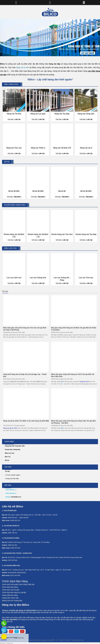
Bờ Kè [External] (7, 460)
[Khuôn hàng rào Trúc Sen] (62, 226)
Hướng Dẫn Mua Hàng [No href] (10, 595)
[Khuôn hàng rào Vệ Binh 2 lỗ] (14, 226)
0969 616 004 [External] (13, 545)
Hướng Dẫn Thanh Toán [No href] (10, 598)
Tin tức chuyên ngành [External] (13, 475)
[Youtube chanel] (22, 631)
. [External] (11, 490)
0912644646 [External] (12, 573)
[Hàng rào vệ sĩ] (86, 139)
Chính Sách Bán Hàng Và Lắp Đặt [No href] (14, 593)
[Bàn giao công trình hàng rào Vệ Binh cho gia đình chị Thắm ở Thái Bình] (74, 310)
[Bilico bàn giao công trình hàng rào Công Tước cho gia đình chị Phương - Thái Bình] (74, 404)
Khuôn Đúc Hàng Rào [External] (13, 450)
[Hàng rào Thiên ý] (38, 139)
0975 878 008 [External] (13, 560)
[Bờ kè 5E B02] (38, 183)
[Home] (50, 12)
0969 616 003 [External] (13, 518)
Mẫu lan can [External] (10, 248)
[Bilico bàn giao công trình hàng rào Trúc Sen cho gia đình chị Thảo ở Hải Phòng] (26, 310)
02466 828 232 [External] (15, 520)
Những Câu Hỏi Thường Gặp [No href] (12, 601)
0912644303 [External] (22, 573)
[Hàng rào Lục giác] (38, 105)
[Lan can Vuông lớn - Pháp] (62, 269)
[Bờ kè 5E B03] (86, 183)
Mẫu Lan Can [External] (10, 453)
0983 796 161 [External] (13, 533)
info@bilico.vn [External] (13, 497)
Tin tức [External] (5, 291)
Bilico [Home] (62, 382)
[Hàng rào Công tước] (86, 105)
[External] (4, 623)
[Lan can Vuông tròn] (38, 269)
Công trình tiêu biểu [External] (18, 332)
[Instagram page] (11, 631)
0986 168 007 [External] (24, 518)
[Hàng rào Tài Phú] (14, 105)
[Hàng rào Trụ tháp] (62, 105)
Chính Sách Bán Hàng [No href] (15, 581)
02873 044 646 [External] (15, 575)
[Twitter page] (17, 631)
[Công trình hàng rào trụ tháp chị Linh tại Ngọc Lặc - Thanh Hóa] (26, 357)
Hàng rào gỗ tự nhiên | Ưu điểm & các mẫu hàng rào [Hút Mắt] (26, 421)
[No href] (50, 38)
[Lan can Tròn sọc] (86, 269)
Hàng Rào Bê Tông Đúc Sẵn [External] (15, 446)
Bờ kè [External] (7, 162)
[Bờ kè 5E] (62, 183)
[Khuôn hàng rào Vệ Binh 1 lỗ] (38, 226)
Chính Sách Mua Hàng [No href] (10, 587)
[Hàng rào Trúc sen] (14, 139)
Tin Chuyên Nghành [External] (18, 425)
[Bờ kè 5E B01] (14, 183)
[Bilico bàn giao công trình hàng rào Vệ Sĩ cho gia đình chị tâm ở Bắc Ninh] (74, 357)
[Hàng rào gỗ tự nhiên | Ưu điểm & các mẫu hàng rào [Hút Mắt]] (26, 404)
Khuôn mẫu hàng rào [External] (15, 205)
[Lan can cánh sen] (14, 269)
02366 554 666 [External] (15, 548)
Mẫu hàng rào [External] (11, 84)
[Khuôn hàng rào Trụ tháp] (86, 226)
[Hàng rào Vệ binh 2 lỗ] (62, 139)
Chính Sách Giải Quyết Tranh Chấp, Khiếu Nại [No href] (18, 584)
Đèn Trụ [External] (8, 457)
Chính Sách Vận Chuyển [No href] (11, 590)
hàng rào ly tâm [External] (23, 67)
